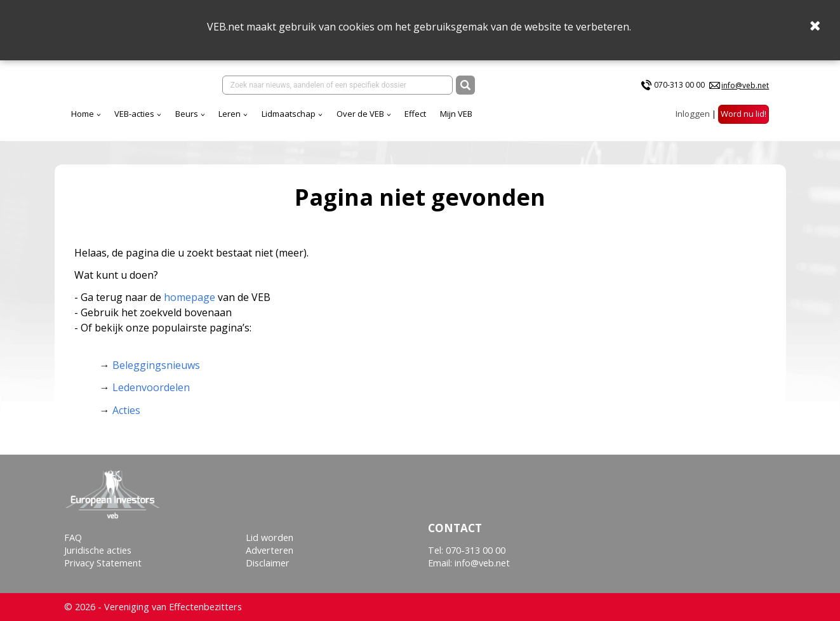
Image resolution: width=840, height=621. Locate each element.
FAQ (73, 538)
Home (83, 114)
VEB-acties (134, 114)
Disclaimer (268, 563)
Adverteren (270, 550)
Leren (230, 114)
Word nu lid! (743, 114)
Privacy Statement (103, 563)
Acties (126, 410)
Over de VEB (360, 114)
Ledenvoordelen (151, 387)
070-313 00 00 (679, 85)
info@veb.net (745, 85)
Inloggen (693, 114)
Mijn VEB (456, 114)
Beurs (187, 114)
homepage (190, 297)
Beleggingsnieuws (156, 365)
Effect (415, 114)
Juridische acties (98, 550)
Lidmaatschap (289, 114)
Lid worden (270, 538)
